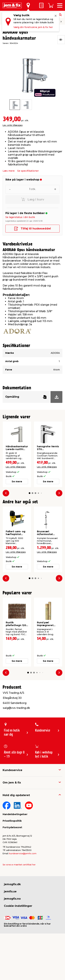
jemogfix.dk (12, 884)
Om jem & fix (12, 783)
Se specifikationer (28, 171)
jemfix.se (10, 891)
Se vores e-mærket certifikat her (19, 865)
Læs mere (9, 171)
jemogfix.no (12, 899)
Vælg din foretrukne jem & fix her (33, 27)
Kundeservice (12, 770)
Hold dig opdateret (16, 795)
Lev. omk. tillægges (13, 125)
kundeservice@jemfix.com (23, 853)
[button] (30, 493)
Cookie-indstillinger (18, 906)
